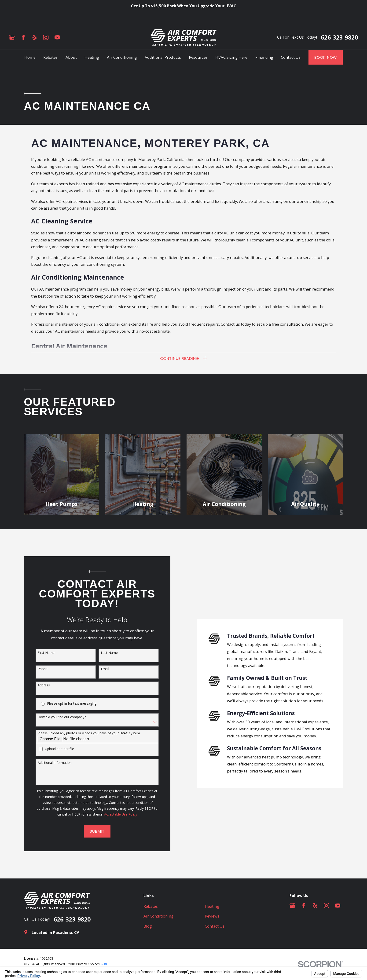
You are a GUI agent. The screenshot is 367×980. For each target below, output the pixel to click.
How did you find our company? (60, 717)
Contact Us (215, 926)
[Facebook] (23, 37)
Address (42, 685)
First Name (44, 653)
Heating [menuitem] (92, 57)
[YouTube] (57, 37)
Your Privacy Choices (88, 964)
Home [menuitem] (30, 57)
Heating (212, 906)
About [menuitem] (71, 57)
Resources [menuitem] (198, 57)
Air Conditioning (158, 916)
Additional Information (53, 763)
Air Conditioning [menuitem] (122, 57)
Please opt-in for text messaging (70, 704)
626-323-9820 (339, 37)
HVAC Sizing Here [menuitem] (231, 57)
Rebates (151, 906)
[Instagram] (46, 37)
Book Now (326, 57)
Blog (148, 926)
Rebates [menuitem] (50, 57)
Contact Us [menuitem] (291, 57)
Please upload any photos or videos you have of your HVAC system (87, 733)
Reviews (212, 916)
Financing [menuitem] (264, 57)
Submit (95, 831)
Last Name (107, 653)
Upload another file (58, 749)
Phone (41, 669)
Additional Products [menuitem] (163, 57)
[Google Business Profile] (12, 37)
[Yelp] (35, 37)
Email (103, 669)
